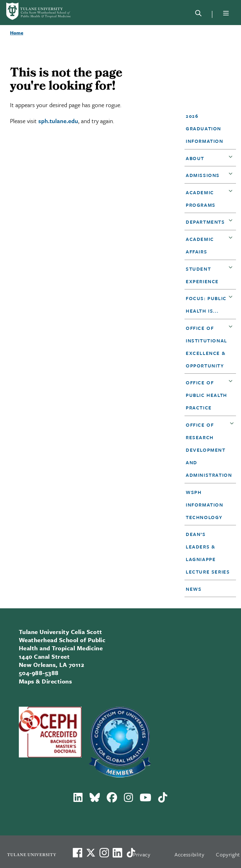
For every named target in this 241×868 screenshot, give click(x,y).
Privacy (142, 854)
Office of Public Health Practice (206, 395)
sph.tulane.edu (58, 121)
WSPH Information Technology (205, 505)
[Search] (198, 14)
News (194, 589)
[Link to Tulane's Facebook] (104, 853)
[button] (208, 128)
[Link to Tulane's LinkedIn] (117, 853)
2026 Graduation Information (205, 128)
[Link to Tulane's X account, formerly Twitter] (91, 853)
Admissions (203, 175)
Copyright (228, 854)
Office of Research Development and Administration (209, 450)
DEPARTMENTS (205, 222)
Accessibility (190, 854)
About (195, 158)
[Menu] (226, 13)
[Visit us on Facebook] (78, 853)
